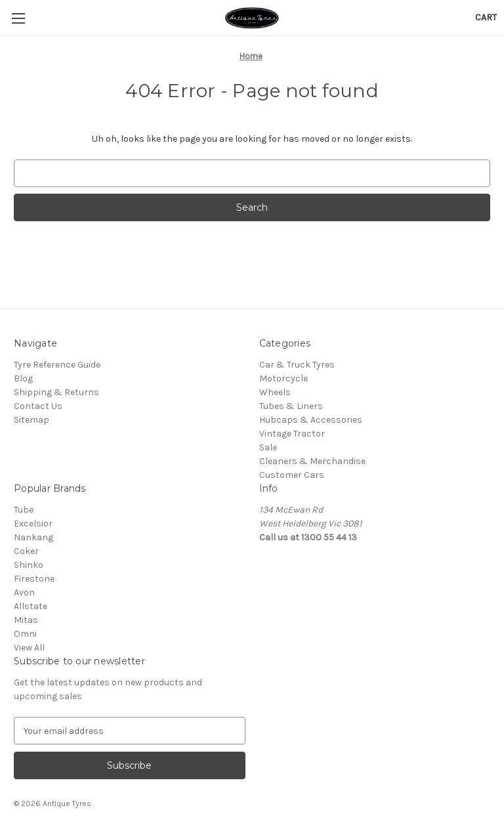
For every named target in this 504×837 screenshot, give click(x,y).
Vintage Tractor (292, 434)
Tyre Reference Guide (57, 365)
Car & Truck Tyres (297, 365)
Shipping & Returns (56, 392)
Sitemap (31, 420)
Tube (24, 510)
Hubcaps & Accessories (311, 420)
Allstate (31, 606)
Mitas (26, 620)
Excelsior (33, 524)
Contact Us (38, 406)
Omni (25, 634)
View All (29, 648)
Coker (26, 551)
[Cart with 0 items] (486, 17)
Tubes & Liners (291, 406)
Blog (23, 378)
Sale (268, 447)
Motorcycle (283, 378)
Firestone (34, 579)
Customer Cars (292, 475)
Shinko (29, 565)
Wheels (275, 392)
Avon (24, 592)
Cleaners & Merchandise (312, 461)
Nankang (33, 537)
